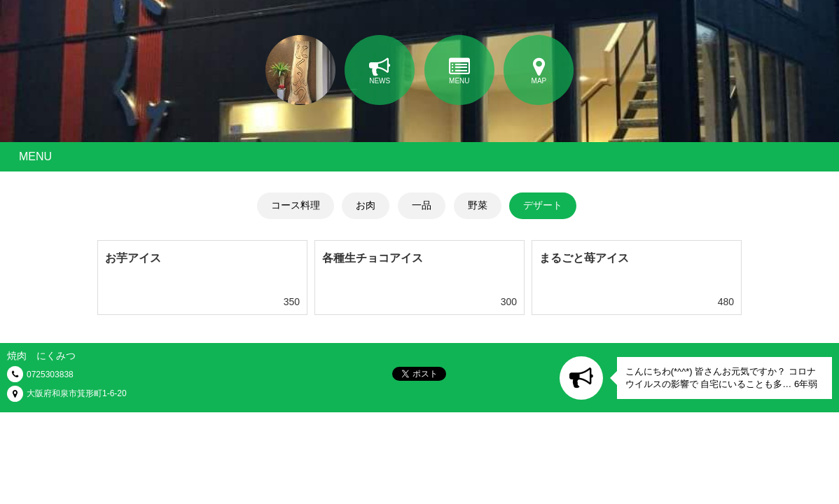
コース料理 (296, 205)
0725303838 (50, 374)
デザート (543, 205)
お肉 (366, 205)
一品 (422, 205)
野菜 (478, 205)
